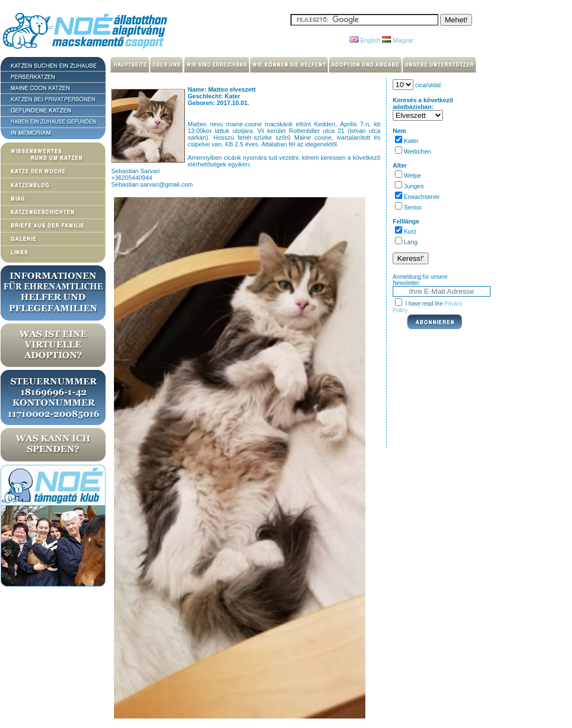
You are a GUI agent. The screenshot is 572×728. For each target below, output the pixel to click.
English (365, 40)
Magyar (398, 40)
